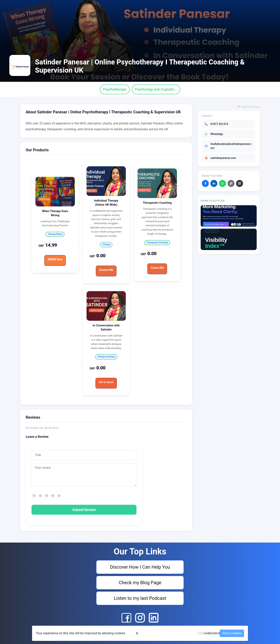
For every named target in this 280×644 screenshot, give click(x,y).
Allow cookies (232, 633)
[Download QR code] (240, 183)
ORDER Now (55, 259)
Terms (131, 633)
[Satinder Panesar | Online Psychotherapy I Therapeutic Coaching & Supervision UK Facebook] (126, 618)
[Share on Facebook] (205, 183)
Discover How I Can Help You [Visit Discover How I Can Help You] (140, 567)
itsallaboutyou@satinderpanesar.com (228, 146)
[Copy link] (231, 183)
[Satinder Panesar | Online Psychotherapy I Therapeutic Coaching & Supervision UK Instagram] (140, 618)
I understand (211, 633)
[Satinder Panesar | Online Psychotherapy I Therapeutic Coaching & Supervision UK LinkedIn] (154, 618)
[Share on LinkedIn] (214, 183)
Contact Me (106, 270)
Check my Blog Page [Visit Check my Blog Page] (140, 583)
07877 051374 (216, 124)
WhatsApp (214, 134)
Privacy (144, 633)
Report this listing (249, 107)
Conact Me (157, 268)
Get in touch (106, 382)
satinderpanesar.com (220, 158)
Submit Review (84, 510)
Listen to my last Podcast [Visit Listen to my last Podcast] (140, 598)
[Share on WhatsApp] (222, 183)
